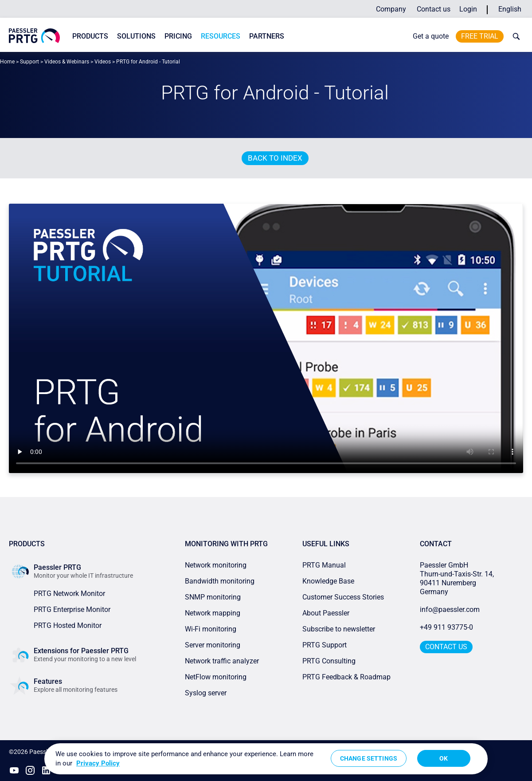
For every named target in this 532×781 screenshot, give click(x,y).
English (510, 9)
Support (29, 62)
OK (444, 758)
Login (468, 9)
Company (391, 9)
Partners (267, 36)
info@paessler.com (450, 609)
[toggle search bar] (514, 36)
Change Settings (369, 758)
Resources (221, 36)
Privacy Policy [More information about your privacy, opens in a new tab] (98, 763)
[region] (266, 759)
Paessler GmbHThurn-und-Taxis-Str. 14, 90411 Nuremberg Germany (458, 578)
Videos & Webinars (67, 62)
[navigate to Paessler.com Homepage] (34, 36)
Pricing (178, 36)
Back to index (275, 158)
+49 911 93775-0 (446, 627)
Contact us (434, 9)
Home (7, 62)
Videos (103, 62)
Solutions (136, 36)
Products (90, 36)
